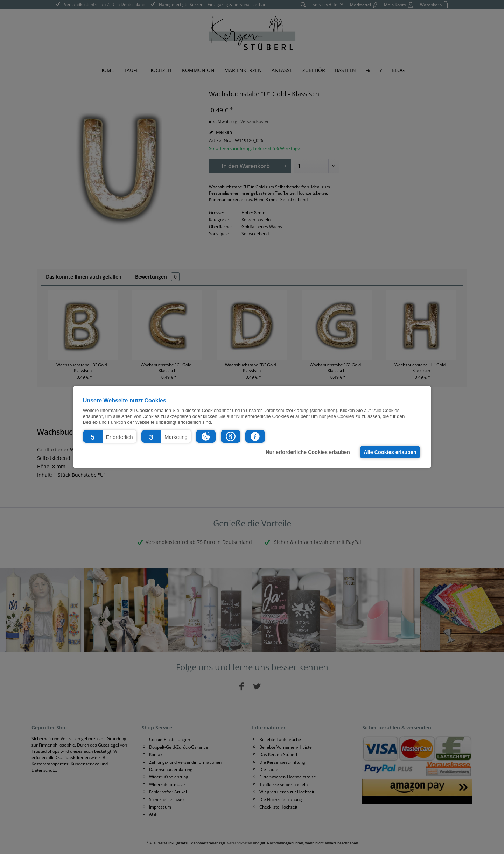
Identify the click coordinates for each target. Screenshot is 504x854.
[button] (110, 436)
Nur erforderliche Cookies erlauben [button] (308, 452)
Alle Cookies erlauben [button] (390, 452)
